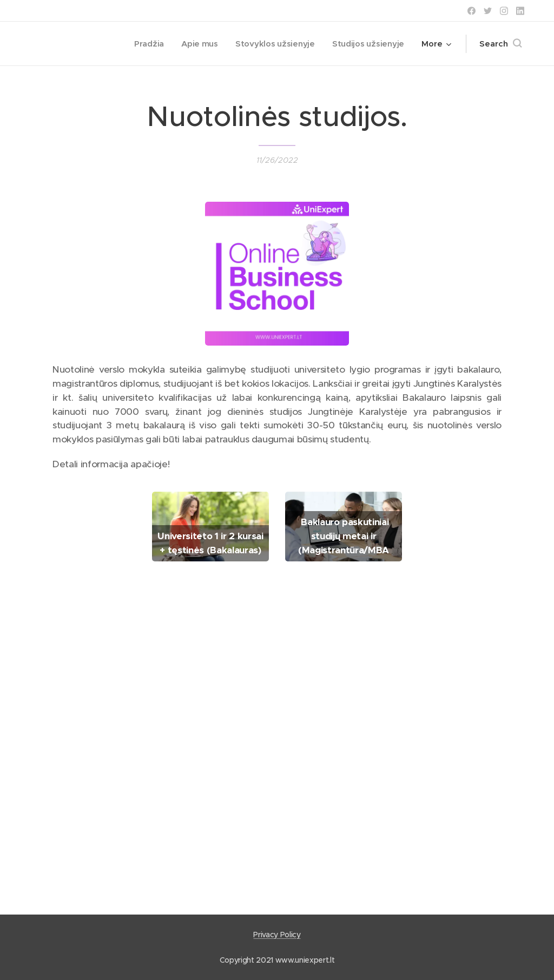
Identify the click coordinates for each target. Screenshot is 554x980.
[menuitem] (145, 44)
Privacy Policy (277, 935)
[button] (500, 44)
